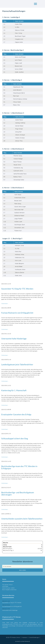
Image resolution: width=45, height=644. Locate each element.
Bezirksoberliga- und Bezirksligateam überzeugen (18, 494)
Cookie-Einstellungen (34, 637)
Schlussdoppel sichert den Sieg (15, 438)
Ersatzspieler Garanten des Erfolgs (16, 414)
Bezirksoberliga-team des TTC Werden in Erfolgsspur (19, 467)
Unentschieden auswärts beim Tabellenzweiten (22, 519)
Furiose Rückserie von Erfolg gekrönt (17, 313)
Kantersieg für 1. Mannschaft (14, 390)
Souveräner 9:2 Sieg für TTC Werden (17, 289)
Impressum (25, 637)
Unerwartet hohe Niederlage (14, 339)
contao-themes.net (25, 641)
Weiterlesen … (5, 304)
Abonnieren (23, 570)
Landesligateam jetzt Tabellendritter (17, 364)
